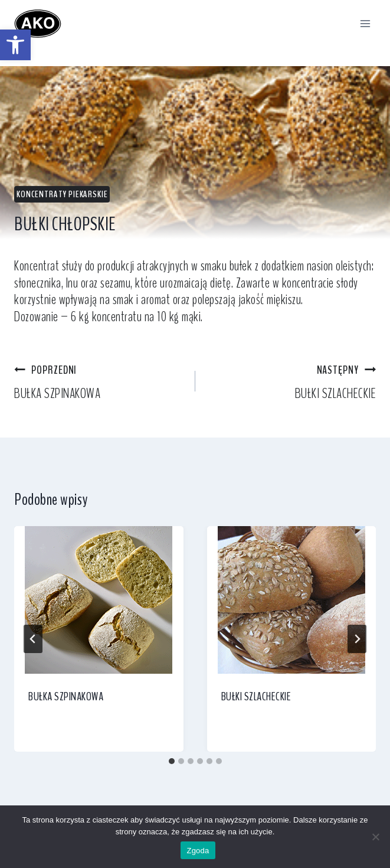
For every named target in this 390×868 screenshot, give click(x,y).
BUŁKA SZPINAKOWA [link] (98, 381)
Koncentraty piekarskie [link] (62, 194)
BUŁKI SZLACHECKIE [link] (293, 381)
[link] (15, 45)
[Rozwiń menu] (365, 23)
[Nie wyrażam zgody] (375, 837)
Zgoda (198, 851)
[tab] (172, 761)
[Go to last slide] (33, 639)
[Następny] (357, 639)
